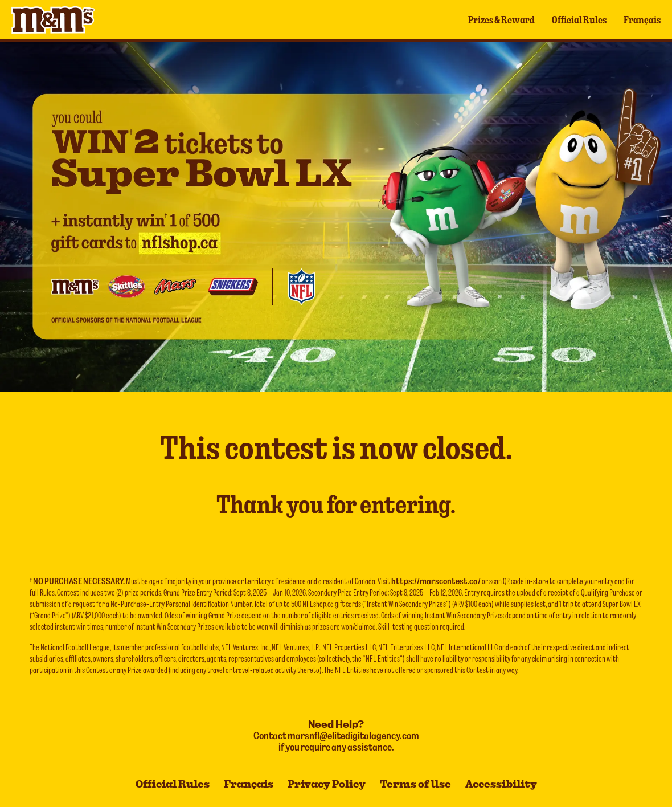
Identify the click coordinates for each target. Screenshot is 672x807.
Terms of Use (415, 784)
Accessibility (501, 784)
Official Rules (579, 20)
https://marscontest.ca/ (436, 581)
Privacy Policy (327, 784)
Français (642, 20)
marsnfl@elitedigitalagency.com (353, 735)
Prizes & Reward (501, 20)
